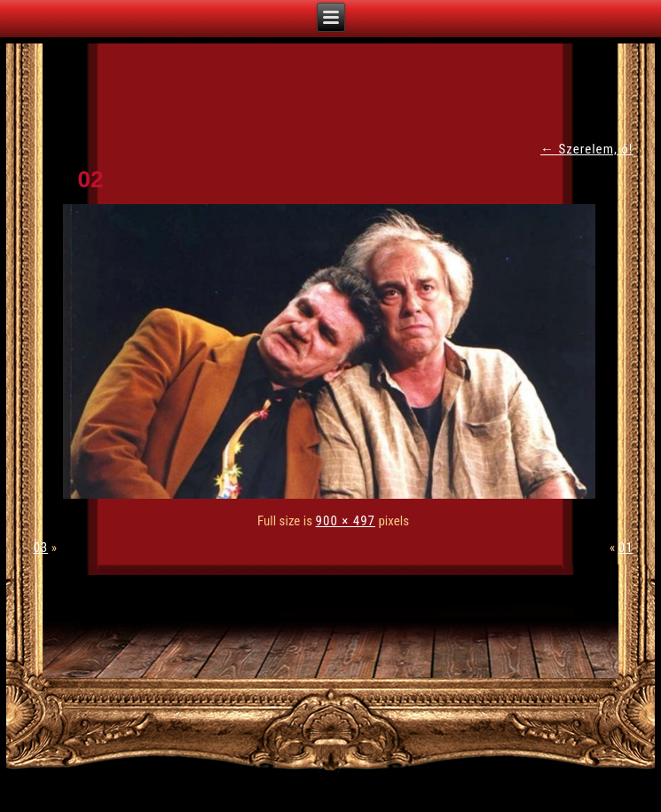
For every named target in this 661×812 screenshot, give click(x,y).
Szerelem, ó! (587, 149)
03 (40, 548)
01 (626, 548)
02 (90, 179)
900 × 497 (346, 521)
